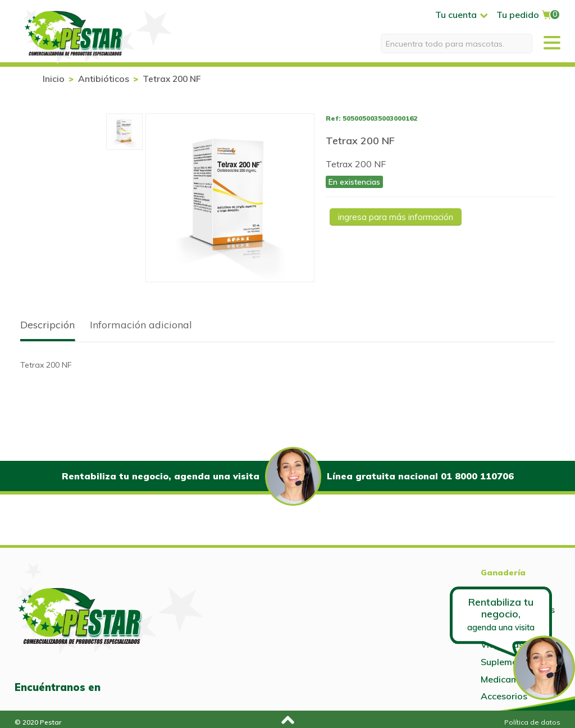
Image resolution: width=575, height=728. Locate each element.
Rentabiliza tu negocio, (501, 613)
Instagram (141, 688)
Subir (286, 718)
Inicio (54, 79)
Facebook (117, 688)
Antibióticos (104, 79)
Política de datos (532, 722)
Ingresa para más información (396, 217)
